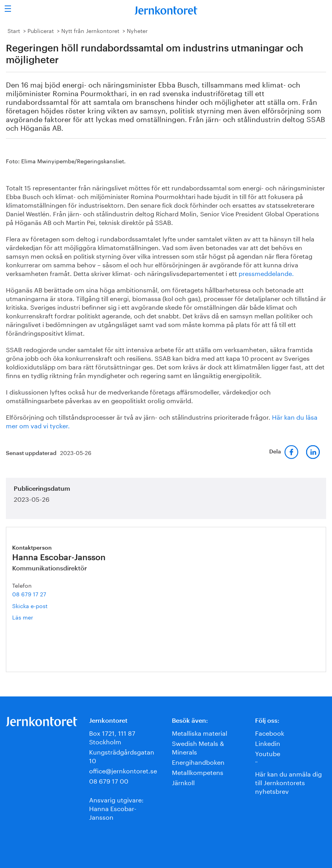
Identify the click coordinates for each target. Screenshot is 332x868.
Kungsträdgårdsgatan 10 (122, 756)
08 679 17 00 (109, 780)
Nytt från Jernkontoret (90, 30)
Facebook (270, 732)
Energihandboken (198, 761)
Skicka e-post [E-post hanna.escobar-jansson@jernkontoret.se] (30, 605)
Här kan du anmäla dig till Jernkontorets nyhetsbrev (288, 782)
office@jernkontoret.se (123, 770)
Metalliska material (200, 732)
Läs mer (34, 617)
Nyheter (137, 30)
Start (14, 30)
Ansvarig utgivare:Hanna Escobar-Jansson (116, 808)
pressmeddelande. (266, 273)
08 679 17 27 (29, 594)
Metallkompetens (198, 772)
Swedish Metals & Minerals (198, 747)
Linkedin (268, 743)
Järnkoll (183, 782)
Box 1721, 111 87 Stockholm (112, 737)
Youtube (268, 753)
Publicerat (41, 30)
